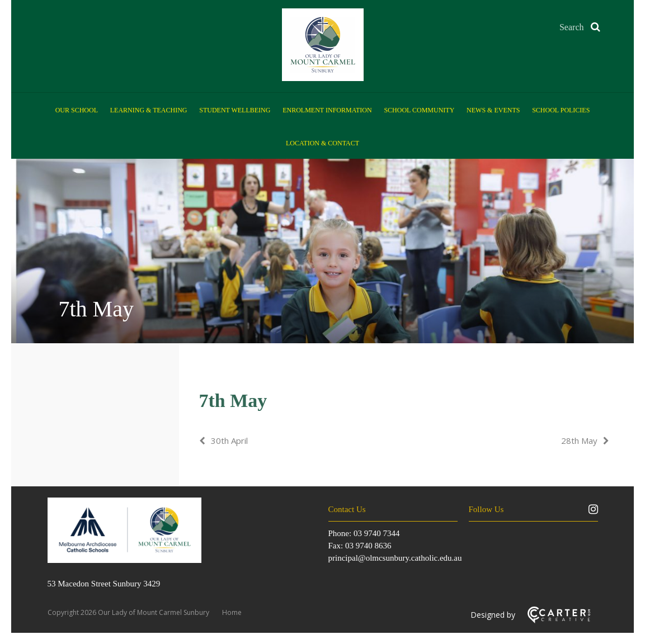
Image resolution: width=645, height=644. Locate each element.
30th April (229, 441)
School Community (419, 110)
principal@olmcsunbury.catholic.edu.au (395, 558)
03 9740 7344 (377, 533)
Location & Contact (322, 143)
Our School (77, 110)
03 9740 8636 (368, 546)
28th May (579, 441)
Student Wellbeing (235, 110)
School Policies (561, 110)
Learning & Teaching (149, 110)
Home (232, 612)
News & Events (493, 110)
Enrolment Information (327, 110)
